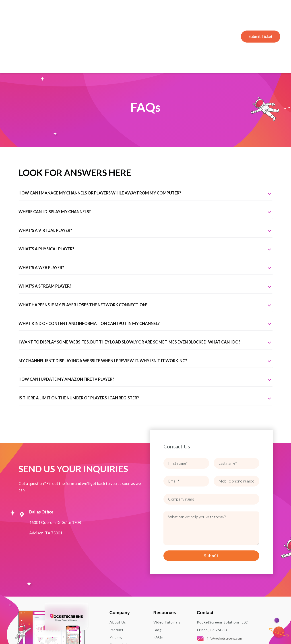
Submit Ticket (260, 13)
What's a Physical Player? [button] (146, 202)
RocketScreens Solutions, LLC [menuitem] (222, 575)
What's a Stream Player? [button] (146, 239)
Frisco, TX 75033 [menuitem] (212, 582)
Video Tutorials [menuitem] (167, 575)
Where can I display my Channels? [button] (146, 165)
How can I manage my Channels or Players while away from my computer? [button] (146, 146)
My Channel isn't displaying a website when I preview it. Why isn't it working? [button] (146, 313)
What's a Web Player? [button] (146, 220)
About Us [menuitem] (118, 575)
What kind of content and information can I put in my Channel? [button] (146, 276)
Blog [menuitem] (158, 582)
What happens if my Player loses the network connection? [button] (146, 258)
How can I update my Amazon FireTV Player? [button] (146, 332)
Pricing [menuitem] (116, 590)
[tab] (146, 146)
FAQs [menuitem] (158, 590)
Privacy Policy (229, 631)
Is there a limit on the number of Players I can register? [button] (146, 351)
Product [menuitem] (117, 582)
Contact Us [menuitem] (119, 597)
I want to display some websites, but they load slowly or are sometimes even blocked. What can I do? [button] (146, 295)
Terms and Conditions (258, 631)
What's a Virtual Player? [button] (146, 183)
